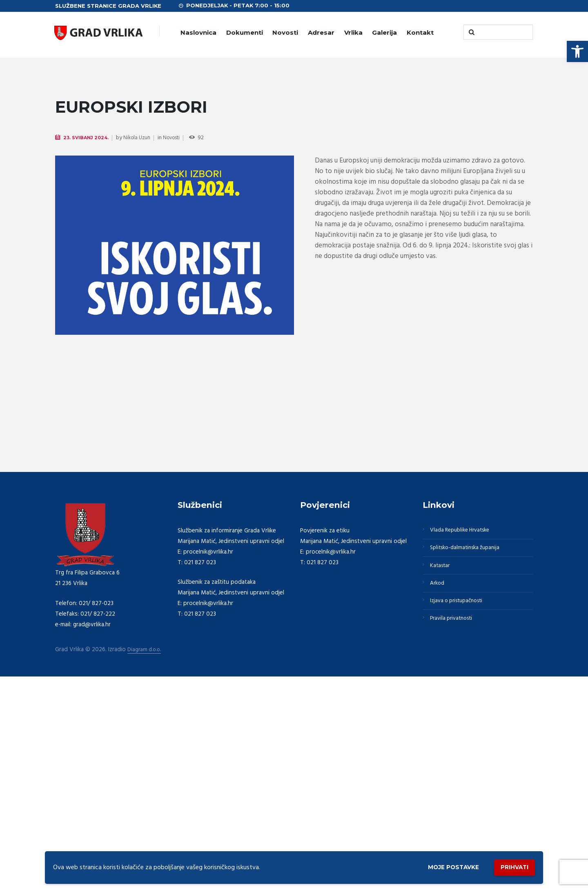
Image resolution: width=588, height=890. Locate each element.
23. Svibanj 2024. (88, 138)
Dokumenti (245, 32)
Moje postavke (442, 866)
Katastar (442, 775)
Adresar (321, 32)
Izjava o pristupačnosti (461, 814)
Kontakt (420, 32)
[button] (577, 51)
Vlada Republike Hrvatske (464, 736)
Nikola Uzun (141, 138)
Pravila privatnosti (454, 834)
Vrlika (353, 32)
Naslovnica (198, 32)
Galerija (384, 32)
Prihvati (511, 866)
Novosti (285, 32)
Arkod (439, 794)
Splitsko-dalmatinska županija (469, 755)
